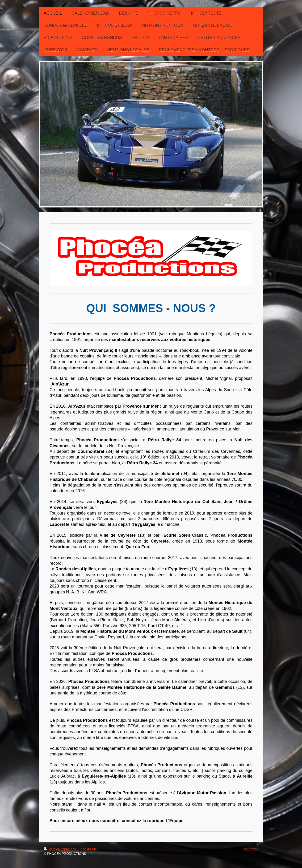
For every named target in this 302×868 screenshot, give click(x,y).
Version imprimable (61, 849)
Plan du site (88, 849)
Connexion (250, 849)
